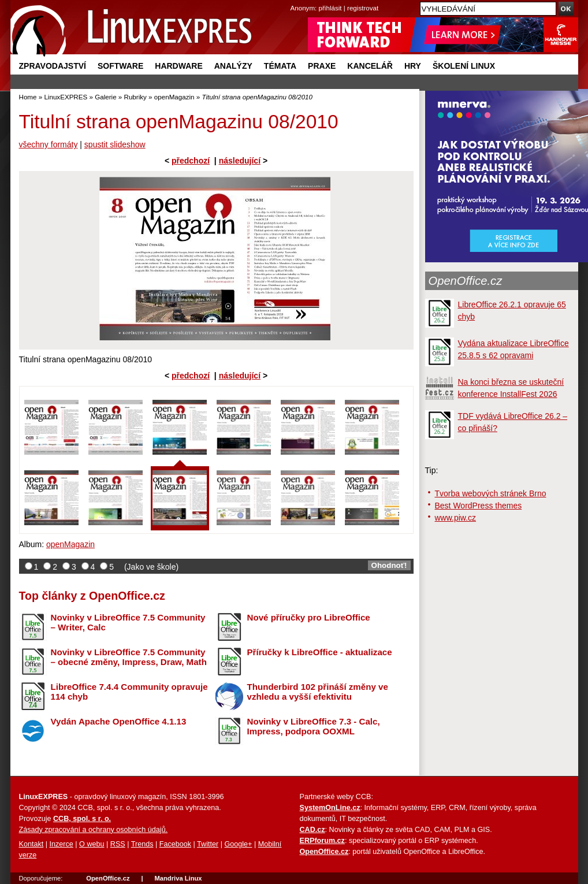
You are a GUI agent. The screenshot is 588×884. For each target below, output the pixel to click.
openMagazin (174, 97)
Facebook (175, 844)
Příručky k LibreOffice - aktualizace (320, 652)
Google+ (238, 844)
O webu (92, 844)
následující (240, 161)
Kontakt (31, 844)
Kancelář (370, 66)
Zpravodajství (53, 66)
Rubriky (135, 97)
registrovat (363, 8)
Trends (142, 844)
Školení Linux (464, 66)
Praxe (322, 66)
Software (120, 66)
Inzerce (62, 844)
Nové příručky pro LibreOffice (309, 617)
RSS (118, 844)
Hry (413, 66)
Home (28, 97)
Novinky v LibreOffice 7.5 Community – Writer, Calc (128, 622)
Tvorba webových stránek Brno (491, 493)
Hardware (178, 66)
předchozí (191, 161)
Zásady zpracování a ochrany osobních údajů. (94, 830)
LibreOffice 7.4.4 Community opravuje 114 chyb (129, 692)
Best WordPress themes (479, 506)
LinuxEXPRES (66, 97)
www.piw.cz (456, 518)
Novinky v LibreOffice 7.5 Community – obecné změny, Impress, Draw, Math (129, 657)
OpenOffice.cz (466, 281)
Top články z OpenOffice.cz (92, 596)
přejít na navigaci (294, 0)
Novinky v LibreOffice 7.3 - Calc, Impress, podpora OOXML (314, 726)
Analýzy (233, 66)
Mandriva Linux (178, 878)
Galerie (105, 97)
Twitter (208, 844)
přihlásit (330, 8)
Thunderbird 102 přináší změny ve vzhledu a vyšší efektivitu (318, 692)
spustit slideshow (115, 144)
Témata (280, 66)
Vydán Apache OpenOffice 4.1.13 (119, 721)
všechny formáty (49, 144)
